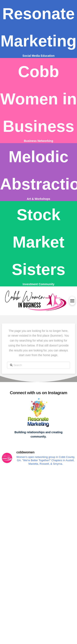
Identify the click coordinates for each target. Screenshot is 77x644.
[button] (72, 301)
